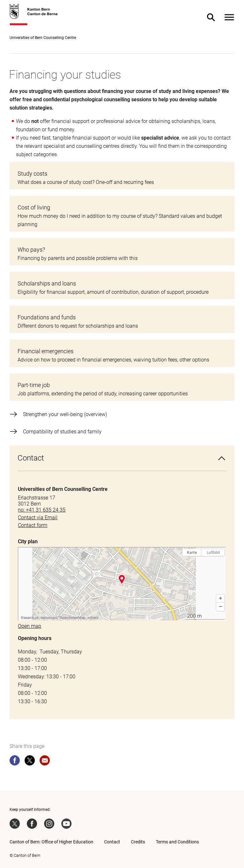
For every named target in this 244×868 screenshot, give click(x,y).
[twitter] (30, 762)
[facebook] (15, 762)
